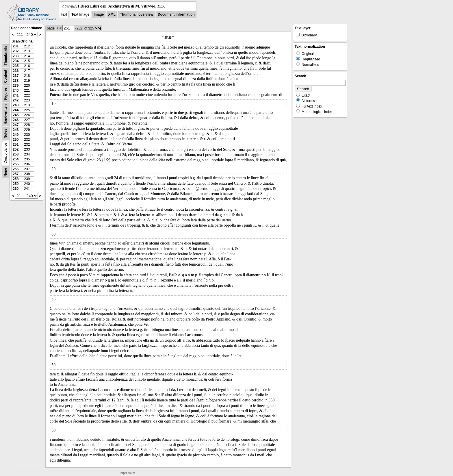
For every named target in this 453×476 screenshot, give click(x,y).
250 (16, 140)
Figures (5, 93)
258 (16, 179)
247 (16, 125)
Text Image (80, 14)
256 (16, 169)
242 (16, 100)
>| (99, 28)
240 (16, 90)
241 (16, 95)
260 (16, 189)
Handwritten (5, 114)
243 (16, 105)
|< (57, 28)
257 (16, 174)
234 (16, 61)
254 (16, 159)
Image (99, 14)
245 (16, 115)
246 (16, 120)
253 (16, 154)
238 (16, 81)
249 (16, 135)
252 (16, 149)
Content (5, 76)
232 (16, 51)
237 (16, 76)
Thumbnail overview (137, 14)
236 (16, 71)
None (5, 172)
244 (16, 110)
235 (16, 66)
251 (16, 145)
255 (16, 164)
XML (112, 14)
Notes (5, 134)
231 (16, 46)
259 (16, 184)
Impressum (127, 473)
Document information (176, 14)
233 (16, 56)
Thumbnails (5, 56)
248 (16, 130)
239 (16, 86)
